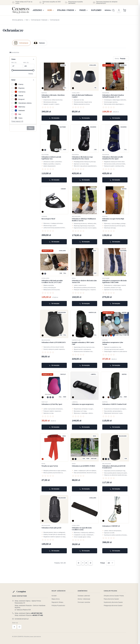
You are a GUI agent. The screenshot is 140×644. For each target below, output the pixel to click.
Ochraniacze (55, 20)
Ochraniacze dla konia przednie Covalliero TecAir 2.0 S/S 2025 (52, 282)
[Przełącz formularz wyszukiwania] (110, 10)
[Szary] (23, 118)
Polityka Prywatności (58, 606)
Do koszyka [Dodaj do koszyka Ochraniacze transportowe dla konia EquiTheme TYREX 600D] (115, 304)
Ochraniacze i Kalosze (39, 20)
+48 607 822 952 (36, 613)
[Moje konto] (119, 10)
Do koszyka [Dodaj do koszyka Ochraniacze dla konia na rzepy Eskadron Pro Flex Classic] (84, 180)
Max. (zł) (26, 63)
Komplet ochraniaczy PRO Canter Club (83, 343)
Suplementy (99, 10)
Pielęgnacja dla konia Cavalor (113, 606)
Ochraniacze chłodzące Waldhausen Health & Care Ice (84, 220)
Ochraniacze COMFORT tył (111, 526)
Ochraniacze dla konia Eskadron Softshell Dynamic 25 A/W (113, 96)
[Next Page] (90, 563)
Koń (51, 10)
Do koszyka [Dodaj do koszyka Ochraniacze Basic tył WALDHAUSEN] (54, 365)
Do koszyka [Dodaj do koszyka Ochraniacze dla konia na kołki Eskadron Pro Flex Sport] (115, 180)
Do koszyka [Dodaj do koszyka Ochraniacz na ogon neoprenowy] (84, 427)
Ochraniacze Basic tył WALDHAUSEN (54, 342)
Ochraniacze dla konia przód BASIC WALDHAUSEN (114, 467)
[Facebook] (14, 627)
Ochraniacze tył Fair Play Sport (52, 404)
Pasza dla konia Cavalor (111, 599)
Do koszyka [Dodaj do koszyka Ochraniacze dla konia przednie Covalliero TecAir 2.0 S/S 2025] (54, 304)
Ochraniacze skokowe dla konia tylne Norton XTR (84, 282)
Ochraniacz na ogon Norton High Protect (113, 220)
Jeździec (38, 10)
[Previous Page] (79, 563)
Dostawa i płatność (84, 596)
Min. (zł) (14, 63)
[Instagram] (19, 627)
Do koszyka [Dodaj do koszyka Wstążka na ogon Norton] (54, 489)
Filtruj (31, 128)
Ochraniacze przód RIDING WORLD (83, 466)
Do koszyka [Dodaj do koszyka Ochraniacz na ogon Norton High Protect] (115, 242)
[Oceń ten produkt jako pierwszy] (48, 107)
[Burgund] (23, 99)
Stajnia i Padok (67, 10)
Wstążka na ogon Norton (50, 466)
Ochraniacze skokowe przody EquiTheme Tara (51, 158)
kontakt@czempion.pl (22, 619)
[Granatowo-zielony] (23, 103)
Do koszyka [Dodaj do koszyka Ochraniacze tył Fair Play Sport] (54, 427)
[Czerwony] (23, 92)
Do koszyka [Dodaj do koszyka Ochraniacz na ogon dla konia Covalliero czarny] (84, 551)
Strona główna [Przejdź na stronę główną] (18, 20)
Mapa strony (56, 599)
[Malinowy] (23, 107)
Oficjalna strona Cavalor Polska (114, 596)
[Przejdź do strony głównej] (21, 10)
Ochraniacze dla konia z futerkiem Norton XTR (53, 96)
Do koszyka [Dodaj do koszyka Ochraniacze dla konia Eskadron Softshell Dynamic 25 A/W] (115, 118)
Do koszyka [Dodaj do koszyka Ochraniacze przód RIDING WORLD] (84, 489)
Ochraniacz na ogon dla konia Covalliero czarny (82, 529)
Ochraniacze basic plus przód (51, 528)
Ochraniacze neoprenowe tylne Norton (113, 343)
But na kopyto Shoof (48, 219)
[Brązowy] (23, 88)
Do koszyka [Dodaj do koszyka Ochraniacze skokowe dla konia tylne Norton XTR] (84, 304)
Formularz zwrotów (84, 602)
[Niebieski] (23, 110)
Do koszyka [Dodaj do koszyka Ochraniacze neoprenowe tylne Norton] (115, 365)
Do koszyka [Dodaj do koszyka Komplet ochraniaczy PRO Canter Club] (84, 365)
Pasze (84, 10)
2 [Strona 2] (86, 563)
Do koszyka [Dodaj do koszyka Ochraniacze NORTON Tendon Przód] (115, 427)
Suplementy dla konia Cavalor (113, 602)
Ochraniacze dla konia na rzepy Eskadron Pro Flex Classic (82, 158)
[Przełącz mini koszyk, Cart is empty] (125, 10)
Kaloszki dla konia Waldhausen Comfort (82, 96)
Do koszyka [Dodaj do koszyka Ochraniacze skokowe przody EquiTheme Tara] (54, 180)
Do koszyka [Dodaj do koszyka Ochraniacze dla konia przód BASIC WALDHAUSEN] (115, 489)
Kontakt (54, 596)
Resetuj (31, 74)
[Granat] (23, 95)
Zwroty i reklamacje (84, 599)
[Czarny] (23, 84)
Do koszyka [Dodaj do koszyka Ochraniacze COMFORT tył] (115, 551)
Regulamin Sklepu (57, 602)
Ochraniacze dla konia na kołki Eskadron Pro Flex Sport (113, 158)
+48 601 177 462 (37, 615)
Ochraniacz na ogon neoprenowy (83, 404)
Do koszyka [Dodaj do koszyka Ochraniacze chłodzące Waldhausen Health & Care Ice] (84, 242)
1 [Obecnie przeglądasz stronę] (83, 563)
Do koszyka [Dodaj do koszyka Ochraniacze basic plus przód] (54, 551)
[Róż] (23, 114)
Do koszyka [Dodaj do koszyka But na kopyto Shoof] (54, 242)
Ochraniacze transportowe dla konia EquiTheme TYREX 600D (114, 282)
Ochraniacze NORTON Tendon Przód (114, 404)
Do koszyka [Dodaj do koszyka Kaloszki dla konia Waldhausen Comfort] (84, 118)
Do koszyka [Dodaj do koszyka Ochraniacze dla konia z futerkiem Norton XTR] (54, 118)
